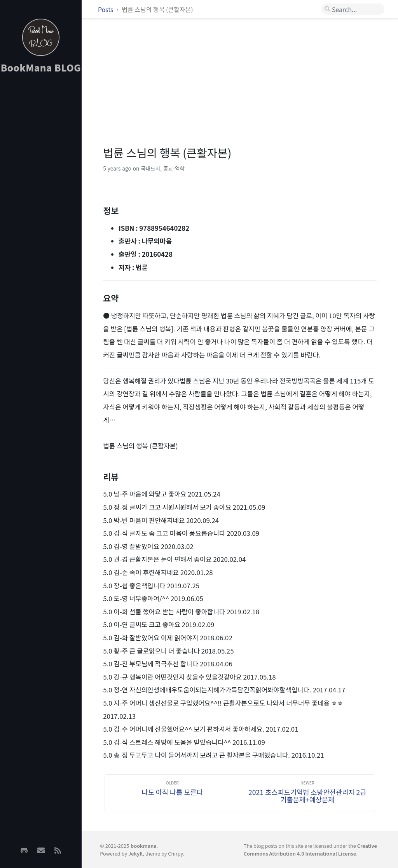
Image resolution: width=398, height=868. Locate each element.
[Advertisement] (41, 202)
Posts (106, 9)
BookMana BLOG (41, 67)
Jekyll (135, 853)
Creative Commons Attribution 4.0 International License (310, 849)
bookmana (144, 846)
